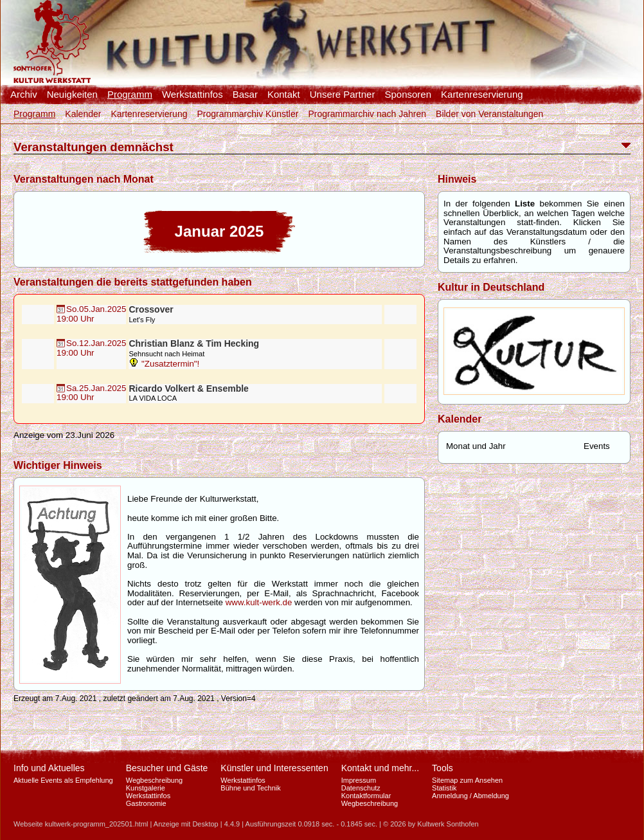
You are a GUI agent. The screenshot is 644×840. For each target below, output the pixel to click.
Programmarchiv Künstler (247, 114)
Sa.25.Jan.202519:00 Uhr (91, 393)
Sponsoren (408, 95)
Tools (443, 768)
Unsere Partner (343, 95)
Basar (245, 95)
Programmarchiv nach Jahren (367, 114)
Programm (130, 95)
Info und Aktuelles (49, 768)
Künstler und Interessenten (274, 768)
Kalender (83, 114)
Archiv (24, 95)
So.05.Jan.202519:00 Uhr (91, 314)
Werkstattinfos (192, 95)
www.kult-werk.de (259, 602)
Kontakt (284, 95)
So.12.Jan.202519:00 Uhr (91, 348)
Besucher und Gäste (167, 768)
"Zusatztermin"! (164, 364)
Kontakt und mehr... (380, 768)
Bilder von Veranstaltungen (489, 114)
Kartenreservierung (482, 95)
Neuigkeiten (72, 95)
